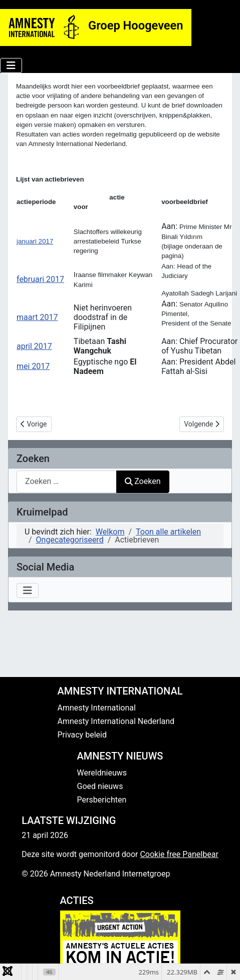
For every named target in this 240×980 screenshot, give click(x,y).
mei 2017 (33, 366)
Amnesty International (97, 708)
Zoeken (143, 481)
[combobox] (67, 482)
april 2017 (34, 346)
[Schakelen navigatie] (11, 65)
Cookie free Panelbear (179, 854)
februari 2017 (40, 279)
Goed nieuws (100, 786)
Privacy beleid (82, 735)
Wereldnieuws (102, 773)
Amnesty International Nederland (116, 721)
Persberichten (102, 800)
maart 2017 (37, 317)
